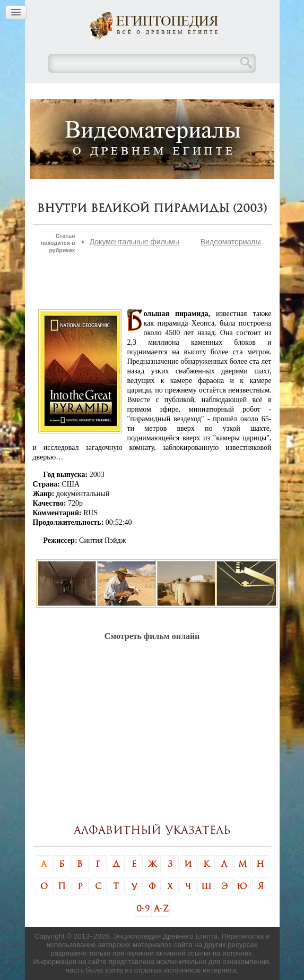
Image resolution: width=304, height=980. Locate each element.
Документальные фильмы (134, 242)
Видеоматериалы (231, 242)
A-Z (161, 908)
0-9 (143, 908)
